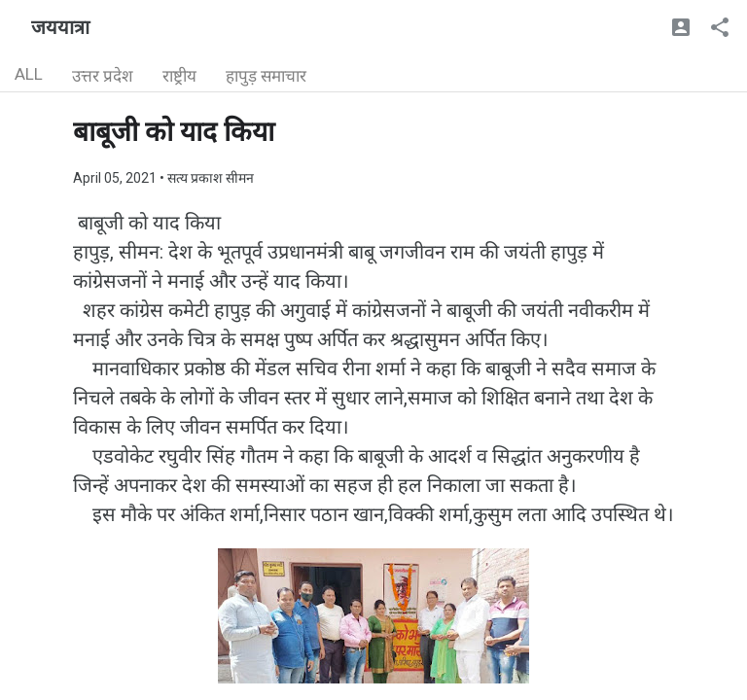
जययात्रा (60, 27)
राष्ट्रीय (179, 76)
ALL (29, 74)
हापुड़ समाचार (266, 76)
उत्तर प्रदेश (103, 76)
